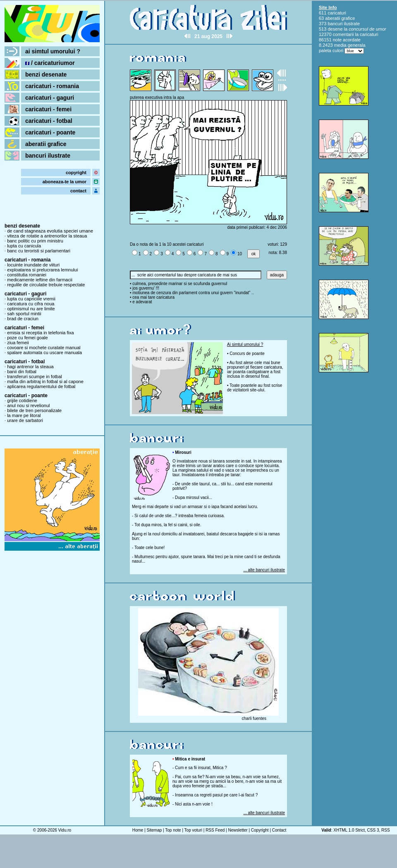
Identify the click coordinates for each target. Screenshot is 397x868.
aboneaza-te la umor (65, 182)
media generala (350, 45)
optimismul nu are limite (31, 309)
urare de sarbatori (25, 420)
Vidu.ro (65, 830)
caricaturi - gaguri (50, 98)
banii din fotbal (22, 372)
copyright (76, 173)
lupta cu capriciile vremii (31, 299)
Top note (173, 830)
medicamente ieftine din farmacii (40, 280)
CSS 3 (373, 830)
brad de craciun (23, 319)
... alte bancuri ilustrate (264, 570)
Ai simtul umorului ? (245, 344)
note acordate (347, 40)
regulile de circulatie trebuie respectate (46, 285)
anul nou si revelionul (28, 405)
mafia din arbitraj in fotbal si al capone (45, 381)
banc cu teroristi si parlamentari (39, 251)
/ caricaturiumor (50, 63)
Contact (279, 830)
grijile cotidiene (22, 400)
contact (78, 191)
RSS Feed (215, 830)
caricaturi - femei (48, 109)
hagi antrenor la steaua (30, 367)
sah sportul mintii (24, 314)
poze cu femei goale (27, 338)
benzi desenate (46, 74)
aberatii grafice (46, 144)
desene (335, 29)
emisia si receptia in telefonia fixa (40, 333)
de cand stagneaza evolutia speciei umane (50, 231)
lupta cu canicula (24, 246)
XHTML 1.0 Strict (349, 830)
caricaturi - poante (50, 132)
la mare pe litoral (24, 415)
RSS (386, 830)
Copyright (260, 830)
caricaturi (337, 13)
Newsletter (238, 830)
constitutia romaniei (27, 275)
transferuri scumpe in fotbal (35, 376)
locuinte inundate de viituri (33, 265)
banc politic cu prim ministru (35, 241)
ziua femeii (18, 343)
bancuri (335, 24)
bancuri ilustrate (48, 156)
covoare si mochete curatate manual (44, 348)
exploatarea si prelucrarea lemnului (42, 270)
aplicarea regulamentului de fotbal (41, 386)
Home (138, 830)
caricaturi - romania (52, 86)
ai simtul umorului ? (53, 51)
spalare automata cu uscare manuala (44, 352)
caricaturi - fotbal (49, 121)
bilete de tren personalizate (34, 410)
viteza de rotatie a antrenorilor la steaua (47, 236)
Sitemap (154, 830)
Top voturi (193, 830)
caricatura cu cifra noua (31, 304)
